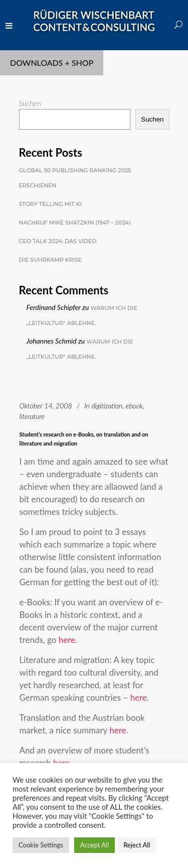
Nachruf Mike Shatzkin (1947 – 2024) (75, 223)
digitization (107, 406)
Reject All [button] (137, 845)
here (67, 640)
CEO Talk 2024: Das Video (58, 241)
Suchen (30, 103)
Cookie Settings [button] (41, 845)
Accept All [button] (95, 845)
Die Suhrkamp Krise (51, 260)
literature (32, 416)
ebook (134, 406)
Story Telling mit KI (51, 204)
